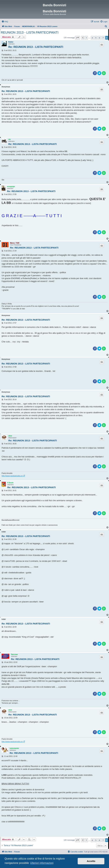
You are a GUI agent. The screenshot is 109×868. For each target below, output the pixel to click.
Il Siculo (10, 483)
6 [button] (99, 38)
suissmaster (14, 748)
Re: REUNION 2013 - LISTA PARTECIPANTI (36, 47)
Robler (11, 42)
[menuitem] (5, 22)
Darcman (14, 654)
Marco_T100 (15, 243)
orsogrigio (11, 187)
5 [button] (96, 38)
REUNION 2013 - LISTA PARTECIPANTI (30, 32)
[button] (78, 38)
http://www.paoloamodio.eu (12, 476)
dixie (10, 436)
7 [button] (103, 38)
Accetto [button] (91, 861)
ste (9, 139)
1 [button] (86, 38)
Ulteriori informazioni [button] (42, 863)
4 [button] (92, 38)
